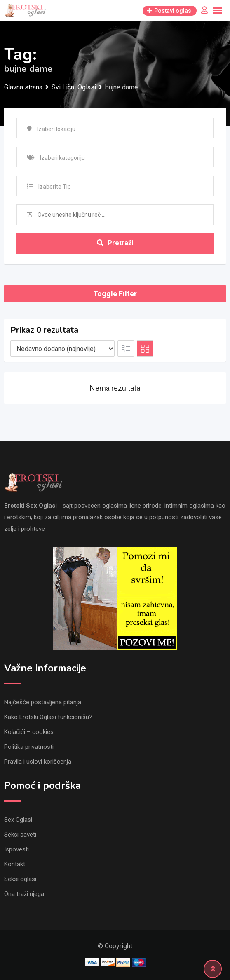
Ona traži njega (24, 894)
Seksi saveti (20, 835)
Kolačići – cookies (29, 732)
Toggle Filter (115, 294)
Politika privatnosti (29, 747)
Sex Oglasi (18, 820)
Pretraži (115, 243)
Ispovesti (16, 849)
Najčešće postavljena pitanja (43, 702)
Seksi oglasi (20, 879)
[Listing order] (62, 349)
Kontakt (15, 864)
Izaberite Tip (55, 187)
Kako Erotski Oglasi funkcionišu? (48, 717)
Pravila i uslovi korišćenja (38, 762)
